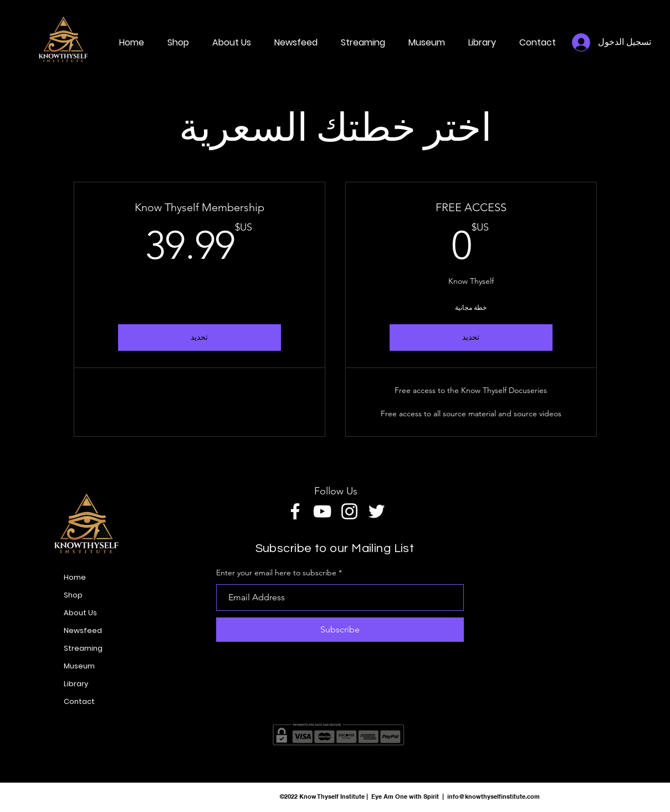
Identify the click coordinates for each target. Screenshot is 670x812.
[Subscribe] (340, 630)
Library (76, 684)
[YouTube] (322, 511)
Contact (79, 701)
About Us (80, 613)
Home (75, 577)
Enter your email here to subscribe (276, 573)
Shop (73, 595)
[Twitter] (377, 511)
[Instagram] (349, 511)
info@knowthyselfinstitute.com (493, 796)
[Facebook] (295, 511)
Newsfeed (83, 630)
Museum (79, 666)
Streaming (83, 648)
